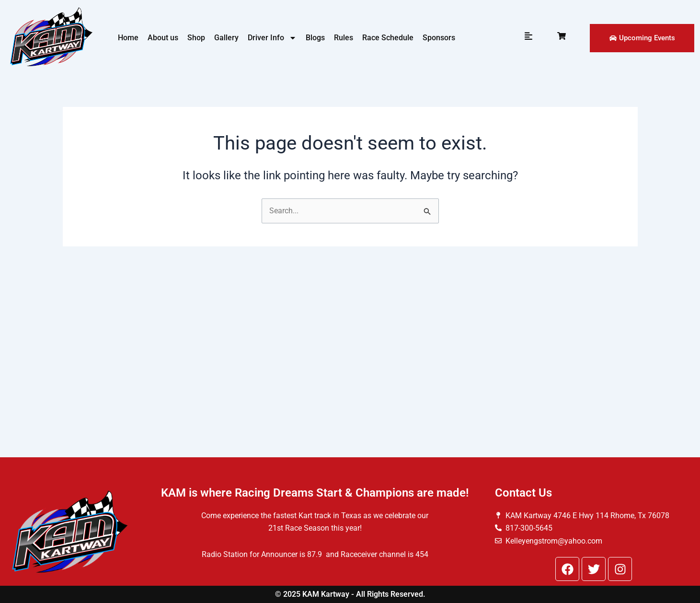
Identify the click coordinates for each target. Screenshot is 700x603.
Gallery (226, 38)
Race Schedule (388, 38)
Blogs (315, 38)
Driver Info (272, 38)
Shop (196, 38)
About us (163, 38)
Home (128, 38)
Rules (344, 38)
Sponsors (439, 38)
